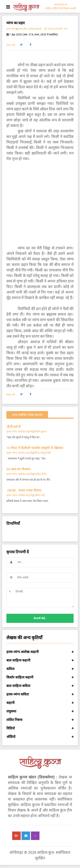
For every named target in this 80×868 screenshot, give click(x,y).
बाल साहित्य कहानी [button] (40, 660)
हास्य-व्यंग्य (11, 29)
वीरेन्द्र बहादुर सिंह (43, 453)
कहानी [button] (40, 703)
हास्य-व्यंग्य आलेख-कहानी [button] (40, 652)
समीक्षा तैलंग (40, 474)
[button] (21, 45)
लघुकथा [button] (40, 711)
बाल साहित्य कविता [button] (40, 686)
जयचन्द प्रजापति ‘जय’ (56, 29)
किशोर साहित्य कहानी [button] (40, 677)
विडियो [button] (40, 728)
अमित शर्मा (40, 495)
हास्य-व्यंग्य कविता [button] (40, 694)
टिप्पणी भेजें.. (40, 618)
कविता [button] (40, 669)
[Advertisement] (40, 203)
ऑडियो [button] (40, 737)
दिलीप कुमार (40, 432)
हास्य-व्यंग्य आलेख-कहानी (30, 29)
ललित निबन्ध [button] (40, 720)
